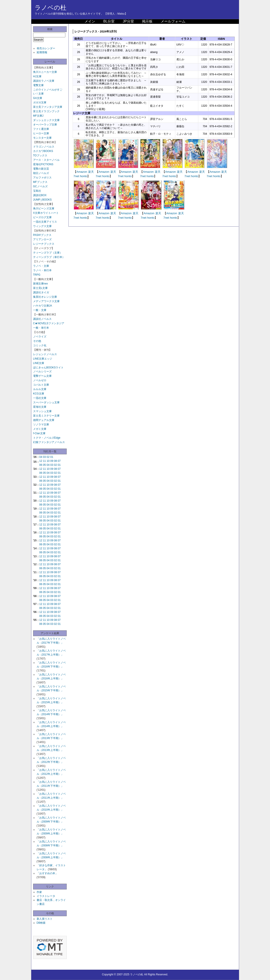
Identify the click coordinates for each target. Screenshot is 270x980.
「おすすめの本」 (47, 873)
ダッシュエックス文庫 (46, 120)
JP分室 (128, 21)
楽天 (91, 172)
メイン (90, 21)
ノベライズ (40, 337)
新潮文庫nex (41, 284)
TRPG (37, 275)
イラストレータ (46, 896)
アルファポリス (42, 178)
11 (44, 461)
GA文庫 (38, 98)
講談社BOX (40, 195)
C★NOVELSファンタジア (49, 323)
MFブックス (40, 182)
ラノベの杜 (51, 8)
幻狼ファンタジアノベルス (49, 442)
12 (41, 461)
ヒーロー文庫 (41, 133)
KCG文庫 (39, 394)
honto (84, 176)
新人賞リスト (45, 919)
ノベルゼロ (40, 380)
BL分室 (109, 21)
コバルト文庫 (41, 385)
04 (41, 457)
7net (76, 176)
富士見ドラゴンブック (46, 111)
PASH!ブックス (42, 235)
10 (48, 461)
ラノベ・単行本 (42, 270)
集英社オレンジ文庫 (45, 297)
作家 (39, 892)
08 (56, 461)
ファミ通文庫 (41, 129)
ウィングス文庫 (42, 226)
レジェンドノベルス (45, 354)
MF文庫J (38, 116)
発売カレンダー (46, 48)
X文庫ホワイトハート (46, 213)
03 (44, 457)
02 (48, 457)
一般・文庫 (40, 310)
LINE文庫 (39, 363)
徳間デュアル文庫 (44, 420)
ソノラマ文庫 (41, 425)
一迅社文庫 (40, 398)
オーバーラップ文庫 (45, 125)
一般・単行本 (41, 328)
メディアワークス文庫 (46, 301)
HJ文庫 (37, 76)
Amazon (82, 172)
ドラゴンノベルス (44, 147)
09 (52, 461)
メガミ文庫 (40, 429)
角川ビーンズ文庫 (44, 209)
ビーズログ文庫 (42, 217)
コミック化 (40, 345)
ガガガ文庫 (40, 102)
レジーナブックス (44, 244)
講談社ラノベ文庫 (44, 81)
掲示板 (147, 21)
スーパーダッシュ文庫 (46, 402)
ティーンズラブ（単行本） (49, 257)
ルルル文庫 (40, 389)
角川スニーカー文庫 (45, 72)
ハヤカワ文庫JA (43, 306)
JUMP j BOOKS (42, 200)
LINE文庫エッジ (43, 359)
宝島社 (37, 191)
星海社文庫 (40, 407)
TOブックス (40, 155)
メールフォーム (173, 21)
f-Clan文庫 (39, 433)
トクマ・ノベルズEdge (47, 438)
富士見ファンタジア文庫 (48, 107)
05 (44, 465)
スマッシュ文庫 (42, 411)
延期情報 (42, 52)
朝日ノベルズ (41, 173)
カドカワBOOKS (43, 151)
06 (41, 465)
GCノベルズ (40, 186)
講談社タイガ (41, 292)
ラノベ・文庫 (41, 266)
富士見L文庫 (41, 288)
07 (59, 461)
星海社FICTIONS (43, 164)
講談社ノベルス (42, 319)
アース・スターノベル (46, 160)
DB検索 (41, 923)
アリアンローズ (42, 239)
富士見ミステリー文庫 (46, 416)
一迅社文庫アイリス (45, 222)
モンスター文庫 (42, 138)
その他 (37, 341)
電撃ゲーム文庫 (42, 376)
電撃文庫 (38, 85)
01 (52, 457)
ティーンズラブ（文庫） (48, 253)
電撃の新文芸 (41, 169)
